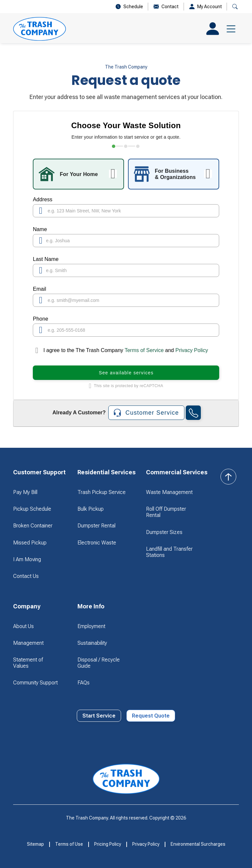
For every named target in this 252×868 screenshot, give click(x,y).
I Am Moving (27, 559)
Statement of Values (28, 663)
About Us (23, 626)
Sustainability (92, 643)
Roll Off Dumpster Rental (166, 512)
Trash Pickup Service (102, 492)
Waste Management (169, 492)
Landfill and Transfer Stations (169, 552)
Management (28, 643)
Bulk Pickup (91, 509)
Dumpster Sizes (164, 532)
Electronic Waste (97, 543)
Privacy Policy (192, 350)
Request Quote (151, 716)
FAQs (84, 683)
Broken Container (33, 526)
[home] (40, 29)
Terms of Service (144, 350)
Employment (91, 626)
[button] (235, 7)
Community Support (35, 683)
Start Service (99, 716)
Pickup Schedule (32, 509)
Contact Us (26, 576)
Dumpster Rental (96, 526)
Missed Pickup (30, 543)
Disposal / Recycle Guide (99, 663)
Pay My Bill (25, 492)
